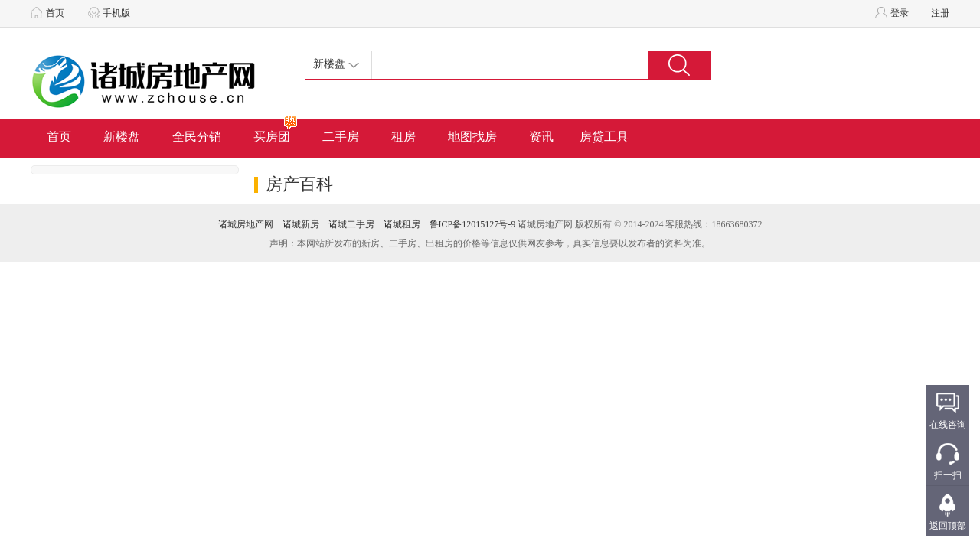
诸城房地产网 (246, 224)
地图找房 (472, 137)
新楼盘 (122, 137)
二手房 (341, 137)
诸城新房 (301, 224)
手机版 (116, 13)
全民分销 (197, 137)
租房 (403, 137)
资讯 (541, 137)
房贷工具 (604, 137)
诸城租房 (402, 224)
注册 (940, 13)
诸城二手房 (351, 224)
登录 (900, 13)
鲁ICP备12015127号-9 (473, 224)
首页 (55, 13)
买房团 (276, 131)
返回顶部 (948, 526)
